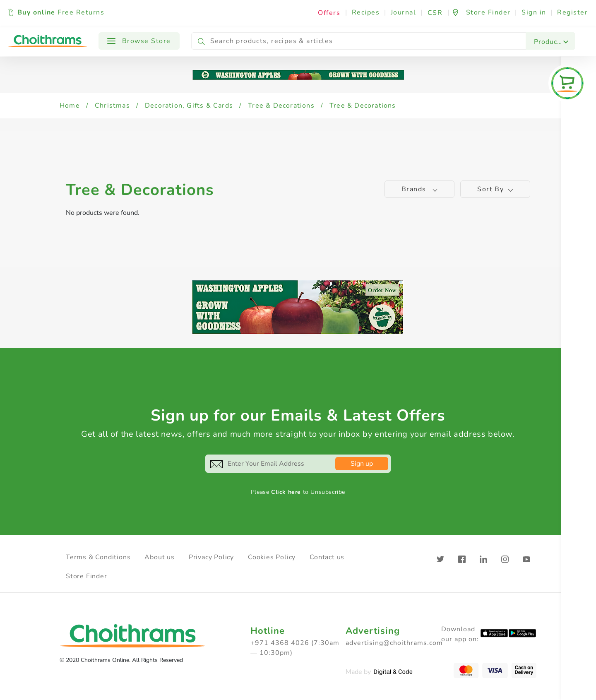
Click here (286, 492)
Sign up (362, 464)
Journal (404, 12)
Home (70, 106)
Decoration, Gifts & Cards (189, 106)
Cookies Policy (272, 557)
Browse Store (139, 41)
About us (159, 557)
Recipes (366, 12)
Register (572, 12)
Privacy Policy (211, 557)
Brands (420, 189)
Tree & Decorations (281, 106)
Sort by (495, 189)
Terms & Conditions (98, 557)
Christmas (112, 106)
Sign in (534, 12)
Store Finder (87, 576)
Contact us (327, 557)
